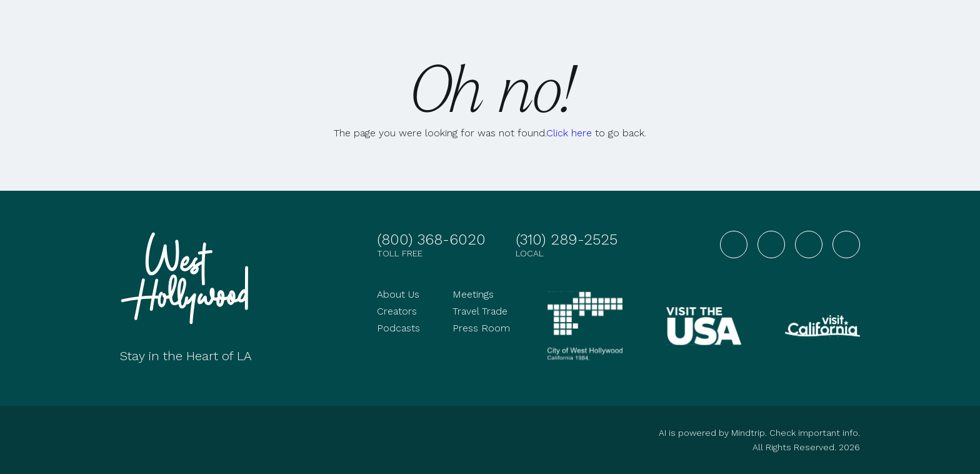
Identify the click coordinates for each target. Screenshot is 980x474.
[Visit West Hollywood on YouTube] (809, 245)
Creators (397, 311)
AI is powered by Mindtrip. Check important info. (759, 433)
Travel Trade (480, 311)
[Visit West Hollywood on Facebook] (734, 245)
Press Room (481, 328)
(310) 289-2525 (567, 240)
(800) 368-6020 (431, 240)
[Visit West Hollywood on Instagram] (771, 245)
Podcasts (398, 328)
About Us (398, 294)
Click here (569, 133)
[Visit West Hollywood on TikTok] (846, 245)
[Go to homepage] (189, 278)
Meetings (473, 294)
